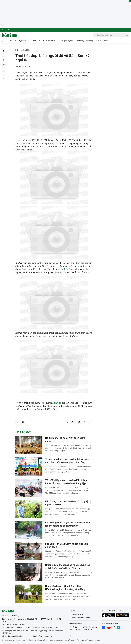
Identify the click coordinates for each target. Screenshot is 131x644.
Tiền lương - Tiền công (84, 41)
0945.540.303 (77, 614)
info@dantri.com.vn (45, 636)
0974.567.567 (88, 629)
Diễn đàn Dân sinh (103, 41)
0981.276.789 (20, 636)
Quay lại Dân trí (7, 30)
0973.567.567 (75, 629)
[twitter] (4, 55)
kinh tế (57, 403)
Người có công (25, 41)
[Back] (4, 79)
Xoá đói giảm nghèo (65, 41)
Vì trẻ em (37, 41)
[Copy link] (4, 69)
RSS (71, 636)
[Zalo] (4, 64)
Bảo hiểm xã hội (49, 41)
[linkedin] (4, 60)
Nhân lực (13, 41)
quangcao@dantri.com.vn (81, 617)
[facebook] (4, 51)
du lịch (64, 269)
